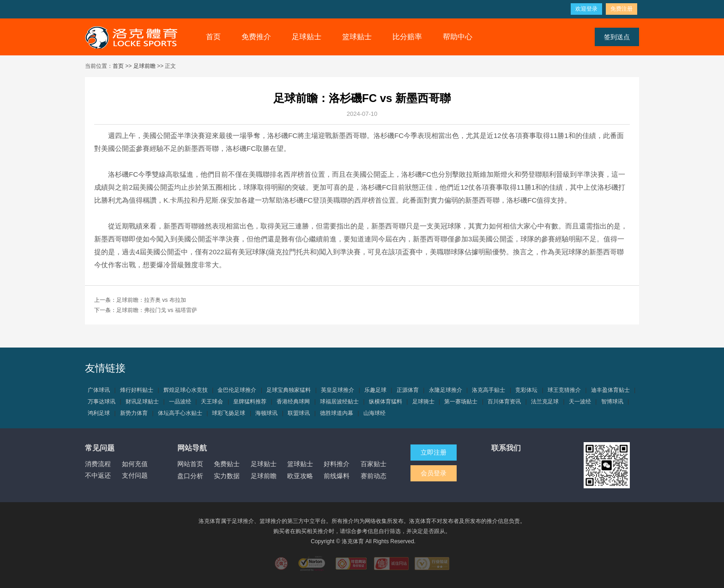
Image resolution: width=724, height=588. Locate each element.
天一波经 (580, 402)
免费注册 (621, 9)
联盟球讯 (299, 413)
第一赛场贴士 (461, 402)
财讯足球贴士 (142, 402)
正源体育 (408, 390)
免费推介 (256, 37)
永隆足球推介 (446, 390)
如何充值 (135, 464)
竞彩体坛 (526, 390)
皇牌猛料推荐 (250, 402)
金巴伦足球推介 (237, 390)
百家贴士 (374, 464)
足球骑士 (423, 402)
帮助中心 (458, 37)
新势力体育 (134, 413)
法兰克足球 (545, 402)
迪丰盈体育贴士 (610, 390)
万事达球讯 (102, 402)
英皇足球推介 (338, 390)
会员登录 (434, 473)
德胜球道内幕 (337, 413)
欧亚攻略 (300, 476)
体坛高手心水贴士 (180, 413)
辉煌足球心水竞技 (186, 390)
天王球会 (212, 402)
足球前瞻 (145, 66)
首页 (213, 37)
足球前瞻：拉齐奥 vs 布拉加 (151, 300)
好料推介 (337, 464)
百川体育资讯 (504, 402)
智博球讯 (612, 402)
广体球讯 (99, 390)
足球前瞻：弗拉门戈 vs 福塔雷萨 (157, 310)
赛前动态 (374, 476)
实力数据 (227, 476)
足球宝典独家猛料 (289, 390)
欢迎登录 (586, 9)
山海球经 (374, 413)
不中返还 (98, 475)
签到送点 (617, 37)
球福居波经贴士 (339, 402)
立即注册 (434, 452)
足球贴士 (307, 37)
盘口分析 (190, 476)
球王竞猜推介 (564, 390)
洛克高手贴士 (489, 390)
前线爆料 (337, 476)
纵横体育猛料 (386, 402)
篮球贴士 (357, 37)
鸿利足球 (99, 413)
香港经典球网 (293, 402)
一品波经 (180, 402)
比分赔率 (407, 37)
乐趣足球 (375, 390)
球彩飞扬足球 (229, 413)
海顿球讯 (266, 413)
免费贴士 (227, 464)
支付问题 (135, 475)
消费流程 (98, 464)
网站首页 (190, 464)
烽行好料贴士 (137, 390)
